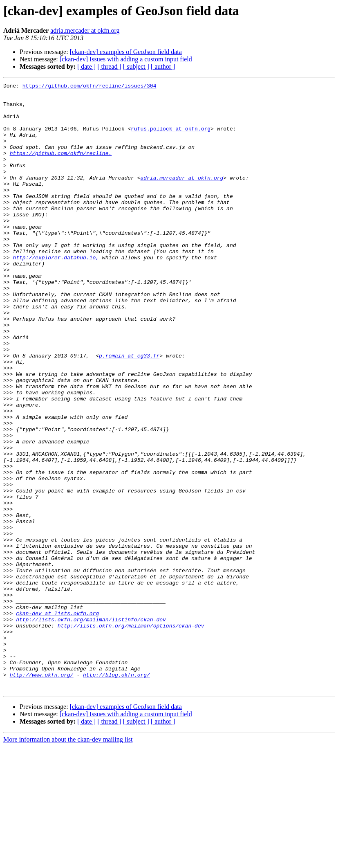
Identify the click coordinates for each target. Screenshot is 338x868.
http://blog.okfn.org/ (116, 794)
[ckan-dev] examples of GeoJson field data (126, 52)
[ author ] (163, 66)
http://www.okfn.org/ (42, 794)
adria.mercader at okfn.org (85, 30)
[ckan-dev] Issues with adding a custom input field (126, 59)
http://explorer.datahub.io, (56, 293)
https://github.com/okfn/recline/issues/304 (90, 87)
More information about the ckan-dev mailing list (68, 861)
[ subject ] (136, 66)
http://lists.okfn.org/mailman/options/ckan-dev (131, 735)
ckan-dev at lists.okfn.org (57, 720)
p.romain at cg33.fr (129, 411)
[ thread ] (109, 66)
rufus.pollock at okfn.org (171, 138)
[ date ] (86, 66)
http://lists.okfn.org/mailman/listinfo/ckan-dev (91, 727)
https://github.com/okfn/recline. (61, 168)
